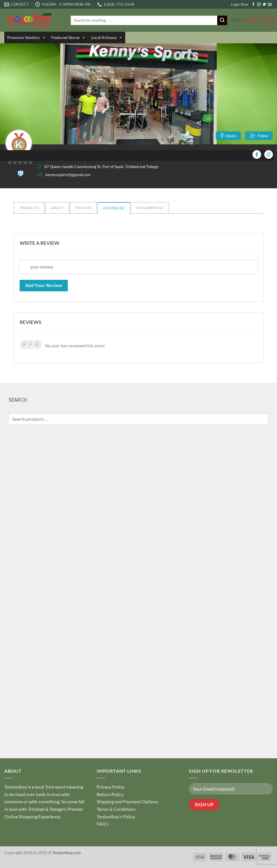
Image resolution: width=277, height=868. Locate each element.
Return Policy (110, 794)
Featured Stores (68, 38)
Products (29, 208)
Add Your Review (44, 285)
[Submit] (222, 21)
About (57, 208)
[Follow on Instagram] (259, 5)
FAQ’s (103, 824)
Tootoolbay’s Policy (116, 816)
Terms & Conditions (116, 809)
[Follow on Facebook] (253, 5)
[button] (252, 21)
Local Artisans (107, 38)
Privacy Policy (111, 787)
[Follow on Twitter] (264, 5)
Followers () (150, 208)
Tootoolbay (16, 787)
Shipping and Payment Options (128, 801)
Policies (83, 208)
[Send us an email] (270, 5)
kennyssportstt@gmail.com (68, 175)
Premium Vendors (26, 38)
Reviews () (114, 208)
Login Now (240, 4)
